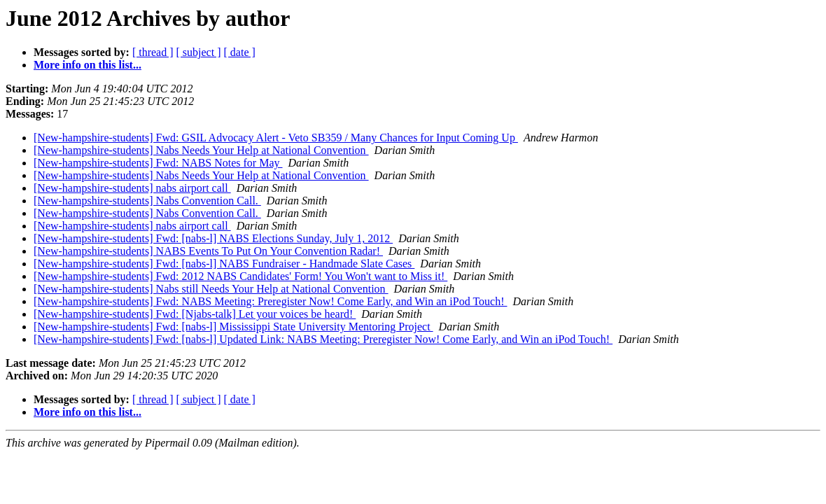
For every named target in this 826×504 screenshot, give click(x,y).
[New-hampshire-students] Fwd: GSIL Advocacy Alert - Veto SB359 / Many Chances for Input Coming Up (276, 138)
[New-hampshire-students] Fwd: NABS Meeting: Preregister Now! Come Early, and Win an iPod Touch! (271, 301)
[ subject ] (199, 52)
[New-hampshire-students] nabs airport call (132, 188)
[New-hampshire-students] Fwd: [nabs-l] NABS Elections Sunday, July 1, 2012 (213, 238)
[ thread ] (153, 52)
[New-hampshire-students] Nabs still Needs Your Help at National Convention (211, 289)
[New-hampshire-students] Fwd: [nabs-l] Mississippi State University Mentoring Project (233, 327)
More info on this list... (87, 65)
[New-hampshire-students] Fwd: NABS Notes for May (158, 163)
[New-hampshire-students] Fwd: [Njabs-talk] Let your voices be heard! (195, 314)
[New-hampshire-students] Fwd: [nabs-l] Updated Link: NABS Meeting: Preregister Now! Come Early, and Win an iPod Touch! (323, 339)
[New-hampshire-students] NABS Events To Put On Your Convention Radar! (208, 251)
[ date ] (240, 52)
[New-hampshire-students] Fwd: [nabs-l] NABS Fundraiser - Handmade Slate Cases (224, 264)
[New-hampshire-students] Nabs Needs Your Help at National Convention (201, 150)
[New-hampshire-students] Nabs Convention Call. (147, 201)
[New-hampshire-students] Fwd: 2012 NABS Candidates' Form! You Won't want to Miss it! (240, 276)
